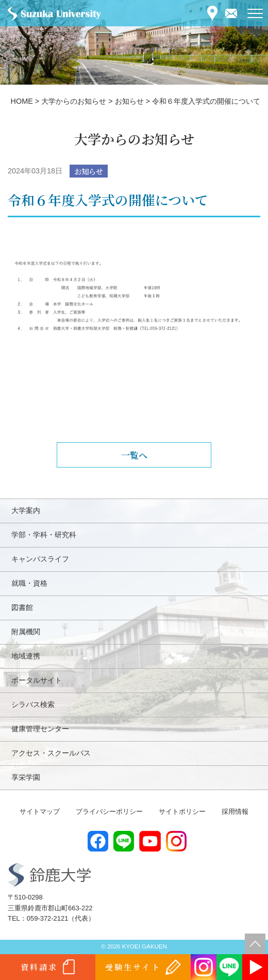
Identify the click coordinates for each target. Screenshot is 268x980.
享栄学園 (26, 777)
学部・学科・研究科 (44, 535)
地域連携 (26, 656)
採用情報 (235, 812)
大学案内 (26, 510)
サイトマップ (40, 812)
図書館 (22, 607)
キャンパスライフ (40, 559)
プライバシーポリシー (109, 812)
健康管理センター (40, 729)
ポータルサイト (37, 680)
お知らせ (89, 171)
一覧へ (134, 455)
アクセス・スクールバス (51, 753)
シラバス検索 (33, 704)
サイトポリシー (182, 812)
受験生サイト (133, 967)
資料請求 (39, 967)
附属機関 (26, 632)
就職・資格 (29, 583)
